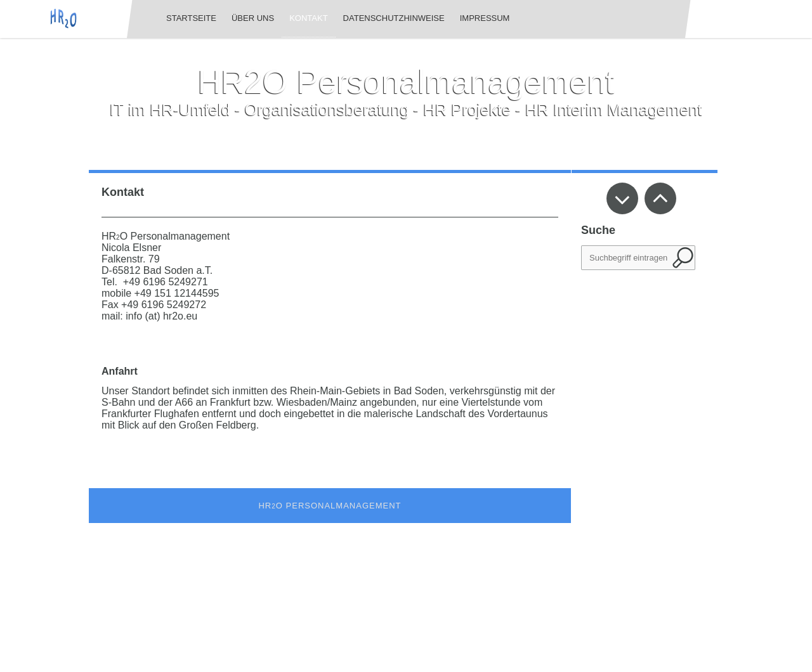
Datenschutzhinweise (394, 18)
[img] (63, 19)
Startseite (191, 18)
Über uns (253, 18)
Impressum (485, 18)
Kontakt (308, 18)
